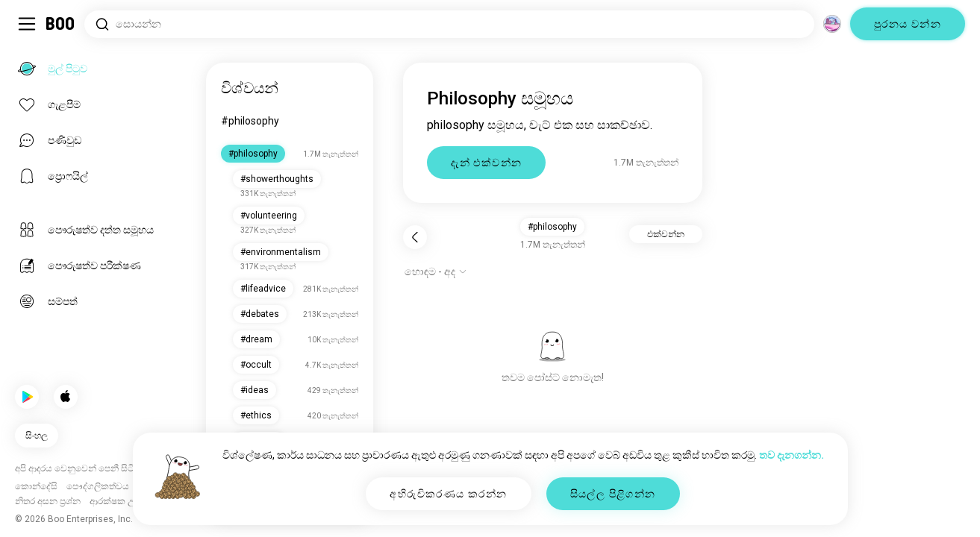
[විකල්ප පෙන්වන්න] (436, 271)
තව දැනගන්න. (792, 455)
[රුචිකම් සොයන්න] (449, 24)
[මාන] (832, 24)
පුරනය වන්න (908, 24)
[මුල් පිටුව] (61, 24)
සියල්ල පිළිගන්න (613, 494)
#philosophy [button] (552, 227)
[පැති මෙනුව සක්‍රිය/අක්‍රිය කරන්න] (27, 24)
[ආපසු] (415, 237)
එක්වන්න (666, 234)
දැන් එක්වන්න (486, 163)
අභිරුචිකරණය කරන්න (448, 494)
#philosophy (250, 121)
